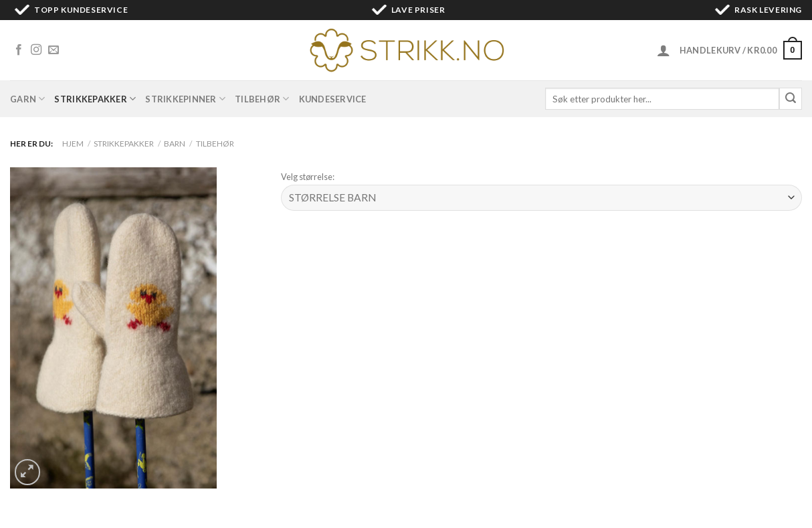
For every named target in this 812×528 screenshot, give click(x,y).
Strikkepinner (185, 99)
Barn (175, 144)
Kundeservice (333, 99)
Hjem (73, 144)
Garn (27, 99)
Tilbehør (262, 99)
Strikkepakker (95, 99)
